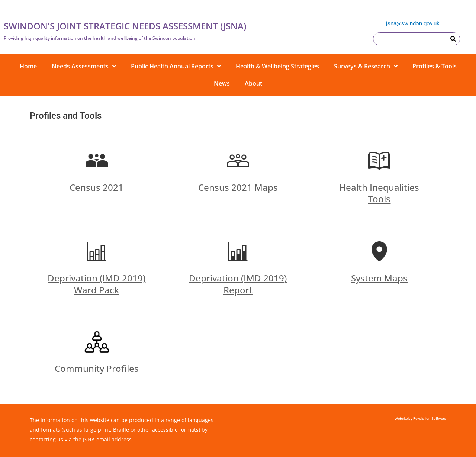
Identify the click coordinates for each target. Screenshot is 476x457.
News (222, 83)
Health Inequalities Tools (379, 193)
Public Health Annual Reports (176, 66)
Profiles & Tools (435, 66)
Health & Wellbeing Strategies (277, 66)
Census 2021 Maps (238, 187)
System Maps (379, 278)
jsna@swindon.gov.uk (413, 23)
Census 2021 (97, 187)
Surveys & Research (366, 66)
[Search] (453, 39)
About (253, 83)
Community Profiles (97, 368)
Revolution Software (429, 419)
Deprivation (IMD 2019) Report (238, 284)
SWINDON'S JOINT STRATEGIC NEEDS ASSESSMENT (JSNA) (125, 26)
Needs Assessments (84, 66)
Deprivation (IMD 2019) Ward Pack (97, 284)
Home (28, 66)
